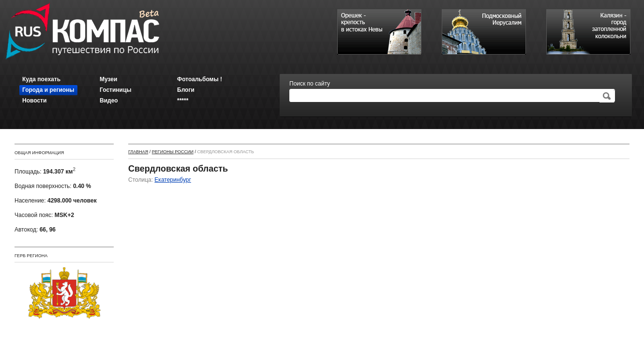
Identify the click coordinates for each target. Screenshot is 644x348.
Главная (138, 152)
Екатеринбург (173, 180)
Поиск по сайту (310, 84)
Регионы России (173, 152)
